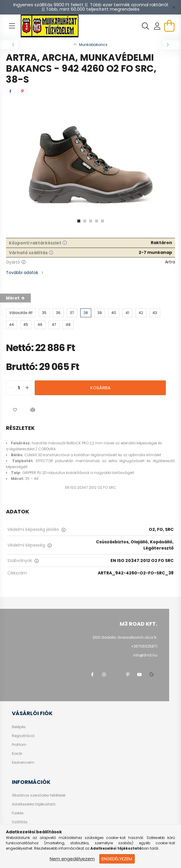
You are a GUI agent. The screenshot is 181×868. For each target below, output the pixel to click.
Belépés (19, 727)
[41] (127, 313)
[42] (141, 313)
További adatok (22, 273)
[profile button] (157, 26)
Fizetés (18, 813)
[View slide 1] (79, 221)
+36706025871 (144, 646)
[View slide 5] (102, 221)
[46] (40, 325)
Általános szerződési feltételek (39, 795)
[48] (68, 325)
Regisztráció (23, 736)
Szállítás (20, 822)
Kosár (17, 754)
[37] (72, 313)
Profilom (19, 745)
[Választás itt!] (21, 313)
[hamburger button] (12, 26)
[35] (44, 313)
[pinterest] (22, 91)
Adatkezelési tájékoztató (34, 804)
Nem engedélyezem (72, 859)
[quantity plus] (27, 388)
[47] (54, 325)
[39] (100, 313)
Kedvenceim (23, 763)
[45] (26, 325)
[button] (15, 410)
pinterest (128, 675)
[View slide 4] (97, 221)
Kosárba (100, 388)
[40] (114, 313)
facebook (92, 675)
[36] (58, 313)
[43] (155, 313)
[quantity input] (19, 388)
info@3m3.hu (145, 655)
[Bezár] (174, 7)
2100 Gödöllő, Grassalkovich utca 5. (125, 637)
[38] (86, 313)
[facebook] (10, 91)
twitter (116, 675)
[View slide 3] (91, 221)
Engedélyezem (117, 859)
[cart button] (169, 26)
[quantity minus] (11, 388)
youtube (140, 675)
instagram (104, 675)
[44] (12, 325)
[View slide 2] (85, 221)
